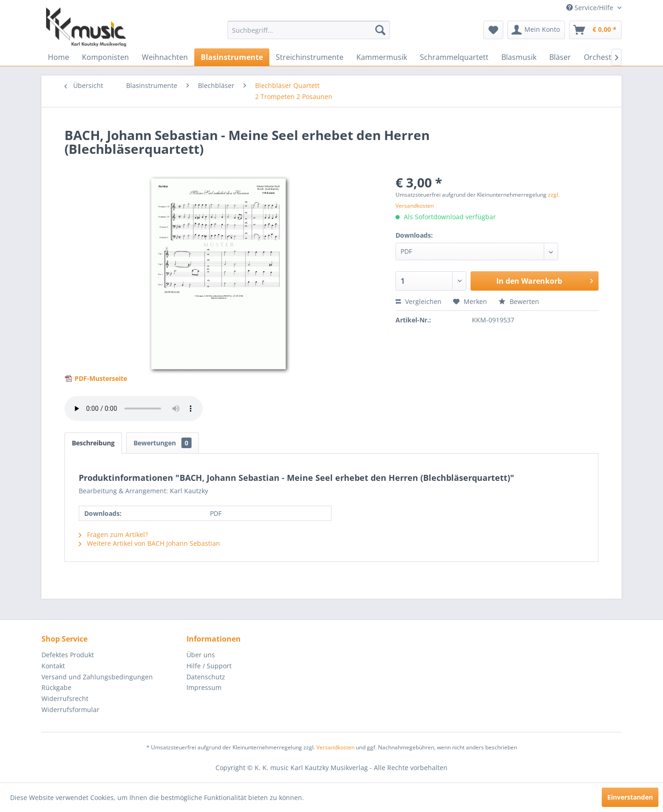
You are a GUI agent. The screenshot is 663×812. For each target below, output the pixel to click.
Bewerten (519, 301)
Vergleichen (419, 301)
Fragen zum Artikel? (113, 535)
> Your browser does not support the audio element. (134, 409)
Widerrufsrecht (65, 698)
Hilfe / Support (209, 666)
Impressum (204, 687)
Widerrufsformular (70, 710)
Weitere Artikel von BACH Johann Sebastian (149, 543)
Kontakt (53, 666)
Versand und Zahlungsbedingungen (97, 677)
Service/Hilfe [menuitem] (591, 8)
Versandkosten (335, 747)
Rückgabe (56, 687)
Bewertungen (163, 443)
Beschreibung (93, 443)
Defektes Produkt (68, 655)
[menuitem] (309, 30)
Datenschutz (206, 677)
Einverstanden (630, 797)
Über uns (201, 655)
